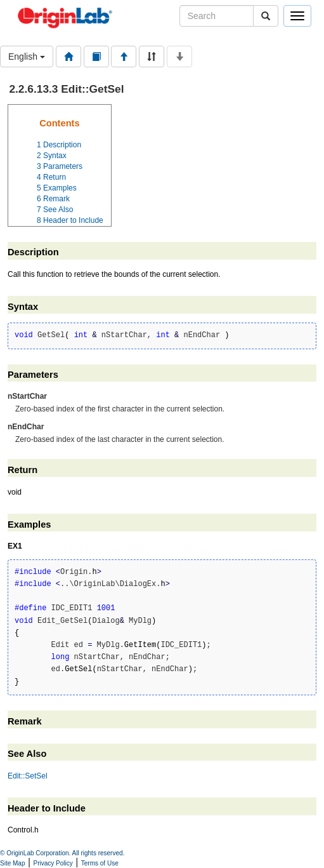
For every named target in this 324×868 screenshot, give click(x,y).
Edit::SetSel (28, 776)
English (27, 57)
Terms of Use (100, 863)
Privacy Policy (53, 863)
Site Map (12, 863)
